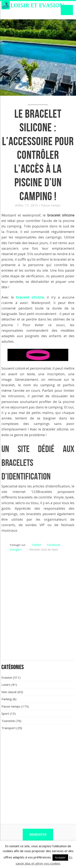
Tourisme (8, 721)
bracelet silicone (30, 297)
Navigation (67, 10)
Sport (5, 713)
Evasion (7, 677)
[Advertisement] (38, 617)
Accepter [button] (60, 857)
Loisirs (6, 685)
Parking (7, 699)
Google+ (16, 549)
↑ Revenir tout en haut (43, 549)
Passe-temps (51, 205)
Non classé (9, 692)
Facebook (54, 545)
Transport (9, 728)
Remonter (38, 834)
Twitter (36, 545)
